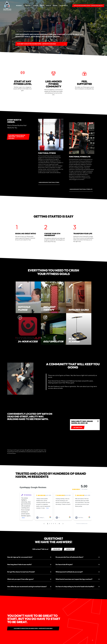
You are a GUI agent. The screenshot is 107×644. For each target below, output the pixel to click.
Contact (55, 6)
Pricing (42, 6)
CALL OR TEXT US (63, 6)
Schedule (36, 6)
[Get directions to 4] (78, 427)
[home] (7, 6)
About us (48, 6)
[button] (19, 6)
